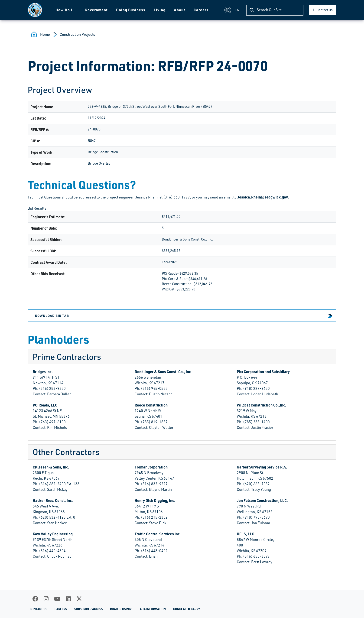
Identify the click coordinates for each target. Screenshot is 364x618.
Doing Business (130, 10)
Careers (201, 10)
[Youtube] (57, 599)
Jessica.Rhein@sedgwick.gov (263, 197)
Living (159, 10)
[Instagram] (46, 599)
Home (45, 34)
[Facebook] (35, 599)
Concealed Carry (187, 609)
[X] (79, 599)
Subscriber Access (88, 609)
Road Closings (121, 609)
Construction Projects (77, 34)
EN (232, 10)
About (179, 10)
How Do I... (66, 10)
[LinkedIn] (68, 599)
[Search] (275, 10)
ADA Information (153, 609)
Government (96, 10)
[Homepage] (35, 10)
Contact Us (325, 10)
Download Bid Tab (52, 316)
